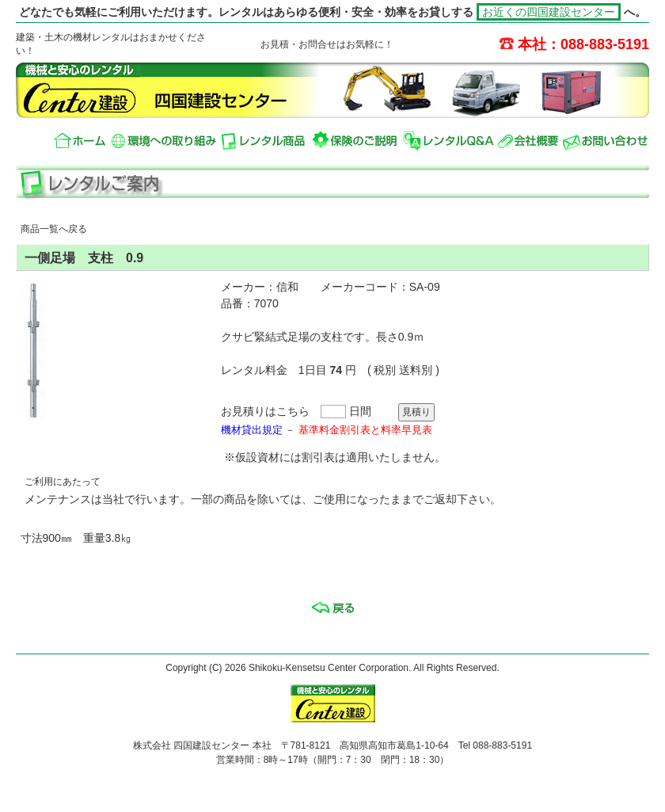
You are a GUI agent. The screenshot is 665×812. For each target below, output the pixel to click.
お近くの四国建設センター (549, 12)
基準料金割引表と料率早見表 (365, 430)
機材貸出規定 (252, 430)
